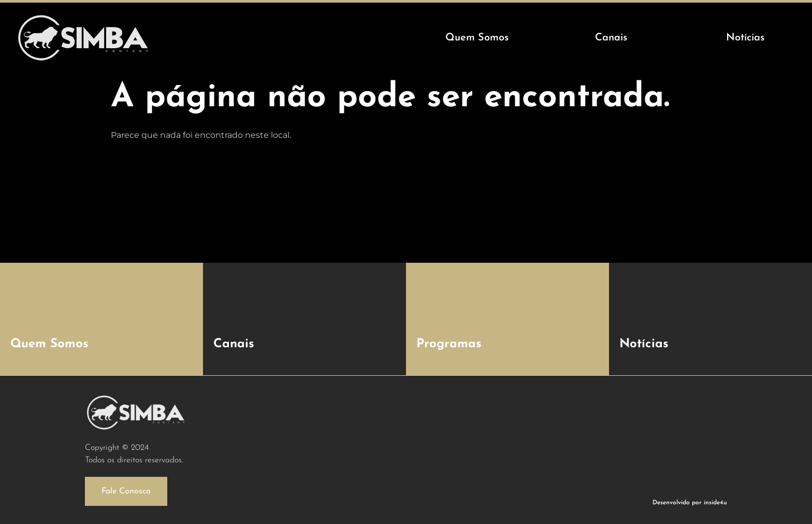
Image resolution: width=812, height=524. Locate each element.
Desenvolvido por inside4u (690, 503)
